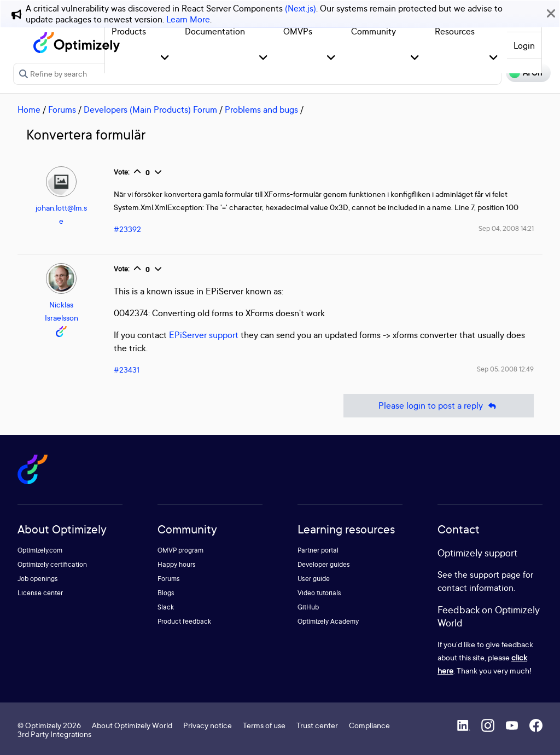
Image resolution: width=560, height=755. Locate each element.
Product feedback (184, 621)
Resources (455, 31)
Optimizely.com (40, 550)
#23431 (127, 370)
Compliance (369, 725)
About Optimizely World (132, 725)
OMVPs (298, 31)
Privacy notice (208, 725)
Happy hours (177, 564)
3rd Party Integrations (54, 734)
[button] (165, 58)
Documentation (215, 31)
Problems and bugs (261, 109)
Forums (62, 109)
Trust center (317, 725)
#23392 (127, 229)
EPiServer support (204, 335)
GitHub (308, 607)
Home (29, 109)
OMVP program (180, 550)
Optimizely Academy (328, 621)
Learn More (188, 19)
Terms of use (264, 725)
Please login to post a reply (439, 406)
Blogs (166, 593)
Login (524, 45)
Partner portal (318, 550)
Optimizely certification (52, 564)
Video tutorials (319, 593)
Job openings (38, 579)
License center (40, 593)
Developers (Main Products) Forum (150, 109)
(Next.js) (301, 8)
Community (374, 31)
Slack (166, 607)
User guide (314, 579)
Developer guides (324, 564)
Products (129, 31)
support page (495, 574)
